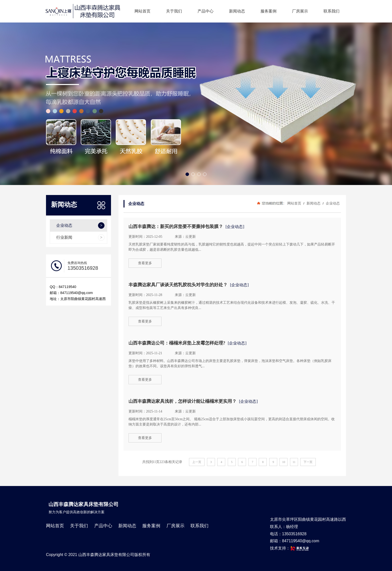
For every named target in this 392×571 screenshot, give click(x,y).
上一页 (197, 462)
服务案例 (268, 11)
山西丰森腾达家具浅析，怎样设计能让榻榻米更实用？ (182, 401)
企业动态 (332, 203)
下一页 (308, 462)
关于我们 (174, 11)
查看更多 (145, 263)
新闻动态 (237, 11)
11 (294, 462)
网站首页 (142, 11)
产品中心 (205, 11)
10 (283, 462)
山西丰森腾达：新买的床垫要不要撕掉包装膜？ (176, 226)
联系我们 (331, 11)
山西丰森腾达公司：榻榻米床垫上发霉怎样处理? (177, 343)
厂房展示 (300, 11)
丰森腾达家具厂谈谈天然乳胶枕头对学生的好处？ (178, 285)
